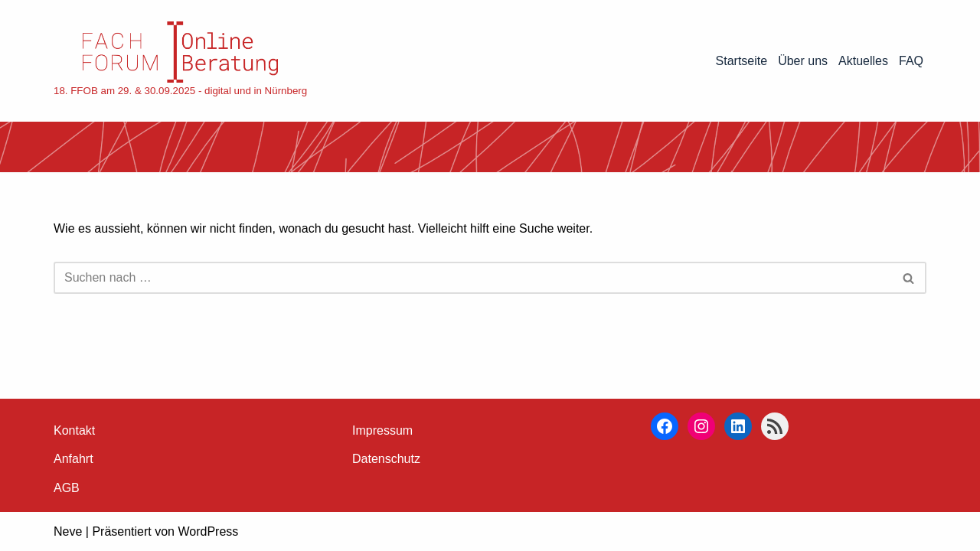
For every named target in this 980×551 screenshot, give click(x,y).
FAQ (911, 61)
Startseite (742, 61)
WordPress (208, 531)
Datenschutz (386, 459)
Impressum (382, 430)
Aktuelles (863, 61)
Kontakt (74, 430)
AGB (67, 488)
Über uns (803, 61)
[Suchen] (473, 278)
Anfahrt (73, 459)
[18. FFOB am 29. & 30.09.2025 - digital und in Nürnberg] (180, 61)
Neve (68, 531)
